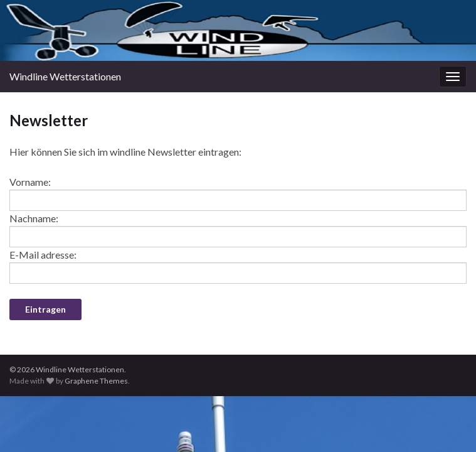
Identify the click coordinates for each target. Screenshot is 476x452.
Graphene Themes (96, 381)
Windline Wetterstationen (65, 76)
